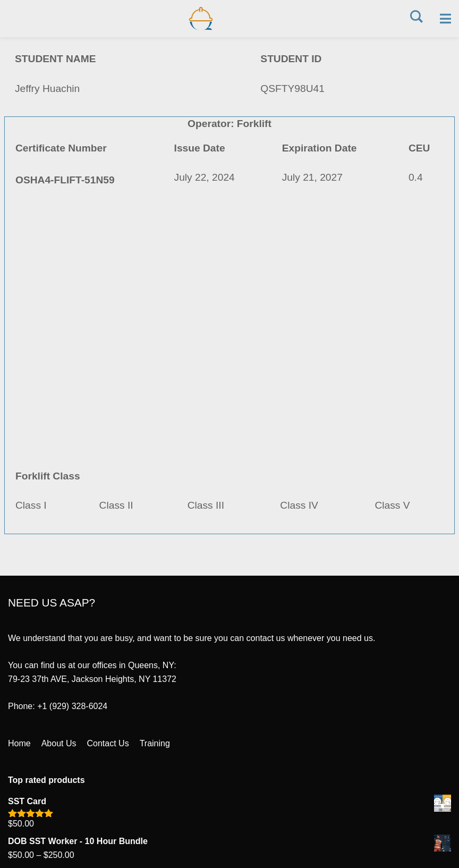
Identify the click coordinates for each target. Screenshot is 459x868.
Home (19, 743)
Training (155, 743)
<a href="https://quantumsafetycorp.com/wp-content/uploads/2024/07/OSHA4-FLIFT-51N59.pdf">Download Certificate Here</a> (229, 332)
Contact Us (108, 743)
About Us (59, 743)
